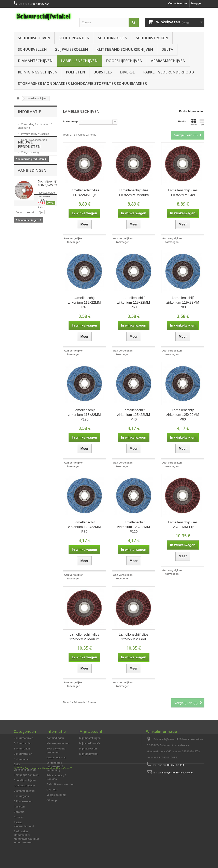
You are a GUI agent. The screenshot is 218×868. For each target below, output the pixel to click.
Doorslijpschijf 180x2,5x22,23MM (50, 217)
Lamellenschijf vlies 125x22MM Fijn (183, 525)
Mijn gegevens (88, 754)
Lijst (202, 122)
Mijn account (91, 731)
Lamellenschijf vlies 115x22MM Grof (183, 193)
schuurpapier (24, 293)
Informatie (29, 112)
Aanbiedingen (32, 204)
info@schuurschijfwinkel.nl (178, 773)
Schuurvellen (32, 49)
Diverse (127, 72)
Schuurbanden (74, 38)
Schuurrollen (113, 38)
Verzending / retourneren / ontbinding (55, 766)
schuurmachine (26, 299)
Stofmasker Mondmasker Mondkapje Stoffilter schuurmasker (82, 83)
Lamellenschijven (79, 61)
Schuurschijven (34, 38)
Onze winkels (29, 157)
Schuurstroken (152, 38)
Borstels (103, 72)
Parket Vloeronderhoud (169, 72)
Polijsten (76, 72)
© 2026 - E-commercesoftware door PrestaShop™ (43, 857)
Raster (194, 122)
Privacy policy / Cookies (35, 132)
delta (40, 293)
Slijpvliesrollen (72, 49)
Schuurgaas (21, 796)
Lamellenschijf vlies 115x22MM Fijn (84, 193)
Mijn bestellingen (90, 738)
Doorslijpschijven (124, 61)
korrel (30, 281)
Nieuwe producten (29, 174)
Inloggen (197, 3)
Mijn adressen (88, 749)
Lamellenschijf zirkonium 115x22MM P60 (134, 302)
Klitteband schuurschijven (125, 49)
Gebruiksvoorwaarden (34, 138)
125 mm (41, 305)
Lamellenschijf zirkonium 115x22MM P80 (183, 302)
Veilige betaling (30, 150)
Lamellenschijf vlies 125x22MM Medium (84, 637)
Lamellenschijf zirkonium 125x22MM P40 (134, 415)
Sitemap (52, 800)
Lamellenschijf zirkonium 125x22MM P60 (183, 415)
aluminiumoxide (26, 287)
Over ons (26, 144)
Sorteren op (70, 121)
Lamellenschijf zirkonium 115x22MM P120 (84, 415)
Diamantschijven (35, 61)
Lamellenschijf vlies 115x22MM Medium (134, 193)
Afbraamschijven (168, 61)
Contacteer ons (178, 3)
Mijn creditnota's (90, 743)
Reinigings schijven (38, 72)
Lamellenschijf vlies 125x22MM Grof (134, 637)
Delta (167, 49)
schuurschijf (24, 305)
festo (19, 281)
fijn (41, 281)
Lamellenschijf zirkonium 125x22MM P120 (134, 527)
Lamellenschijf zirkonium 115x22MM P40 (84, 302)
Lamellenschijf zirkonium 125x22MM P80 (84, 527)
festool (20, 311)
